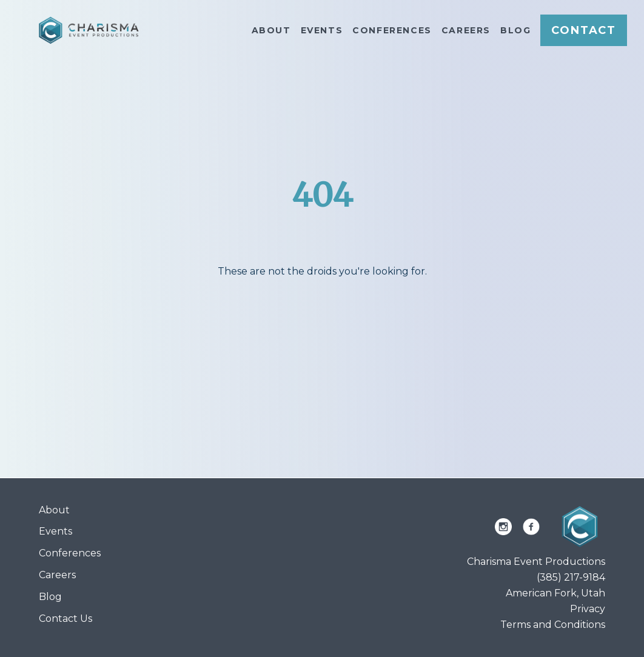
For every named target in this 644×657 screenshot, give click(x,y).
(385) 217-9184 (571, 577)
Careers (466, 30)
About (271, 30)
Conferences (392, 30)
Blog (515, 30)
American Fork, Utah (555, 593)
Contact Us (65, 619)
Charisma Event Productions (536, 562)
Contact (584, 30)
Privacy (588, 609)
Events (322, 30)
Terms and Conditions (553, 625)
